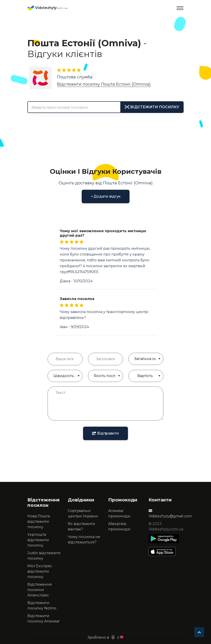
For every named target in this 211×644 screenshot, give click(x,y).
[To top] (199, 632)
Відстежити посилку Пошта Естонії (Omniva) (104, 84)
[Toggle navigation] (180, 8)
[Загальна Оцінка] (146, 359)
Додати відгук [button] (106, 196)
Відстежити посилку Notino (42, 605)
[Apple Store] (164, 551)
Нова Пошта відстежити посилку (39, 522)
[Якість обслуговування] (105, 376)
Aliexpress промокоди (119, 526)
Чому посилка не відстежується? (84, 539)
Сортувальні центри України (83, 513)
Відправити (105, 433)
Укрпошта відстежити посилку (38, 540)
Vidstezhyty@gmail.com (170, 514)
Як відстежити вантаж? (81, 526)
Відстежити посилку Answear (44, 619)
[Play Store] (164, 539)
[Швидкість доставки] (65, 376)
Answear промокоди (119, 513)
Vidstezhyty (47, 8)
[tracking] (152, 107)
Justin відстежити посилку (44, 556)
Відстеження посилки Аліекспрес (40, 590)
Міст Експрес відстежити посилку (40, 571)
